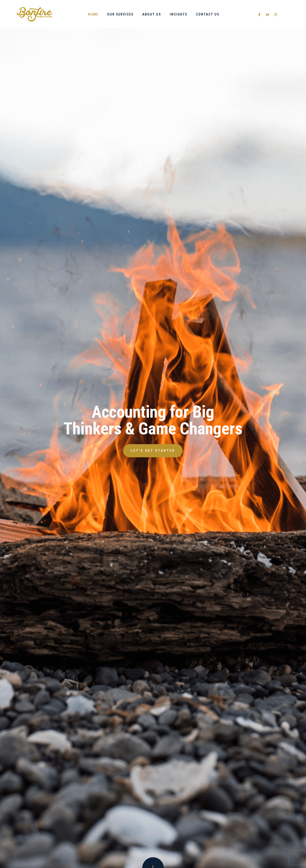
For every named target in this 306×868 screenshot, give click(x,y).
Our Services (120, 14)
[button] (153, 451)
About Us (152, 14)
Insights (179, 14)
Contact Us (208, 14)
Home (93, 14)
